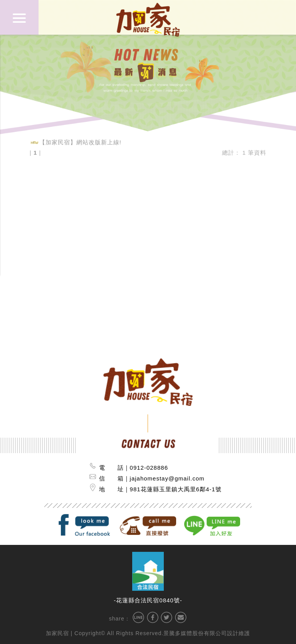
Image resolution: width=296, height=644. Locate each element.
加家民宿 (57, 633)
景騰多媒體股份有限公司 (195, 633)
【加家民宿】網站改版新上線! (80, 141)
